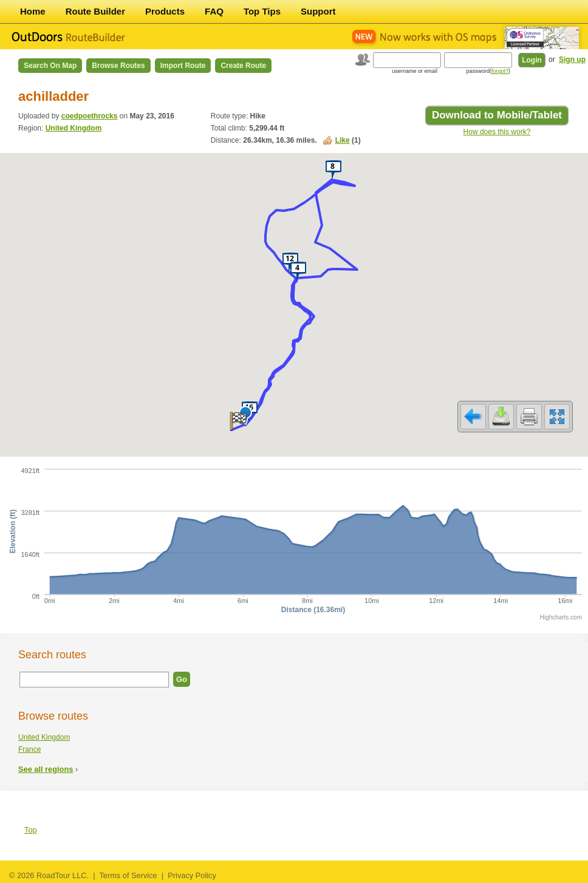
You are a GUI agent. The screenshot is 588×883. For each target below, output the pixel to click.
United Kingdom (74, 128)
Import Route (183, 66)
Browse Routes (118, 66)
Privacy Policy (192, 875)
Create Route (243, 66)
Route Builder (95, 11)
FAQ (214, 11)
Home (33, 11)
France (29, 749)
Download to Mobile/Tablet (497, 115)
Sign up (572, 60)
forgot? (500, 71)
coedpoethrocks (90, 116)
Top (31, 830)
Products (165, 11)
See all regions (46, 769)
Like (343, 140)
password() (488, 71)
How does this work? (497, 132)
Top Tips (262, 11)
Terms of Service (128, 875)
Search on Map (50, 66)
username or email (415, 71)
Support (318, 11)
